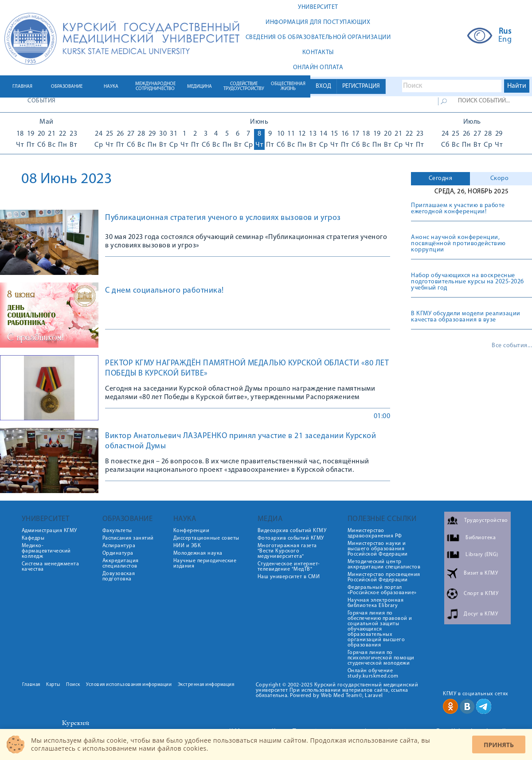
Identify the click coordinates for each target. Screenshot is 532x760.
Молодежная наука (198, 553)
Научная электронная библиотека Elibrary (376, 603)
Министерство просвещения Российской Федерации (384, 577)
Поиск (73, 685)
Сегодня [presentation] (441, 178)
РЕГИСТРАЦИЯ (361, 86)
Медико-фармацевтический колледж (46, 551)
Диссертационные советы (206, 538)
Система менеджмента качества (51, 567)
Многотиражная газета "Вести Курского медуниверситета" (287, 551)
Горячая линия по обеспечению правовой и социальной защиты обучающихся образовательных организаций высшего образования (380, 629)
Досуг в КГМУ (481, 614)
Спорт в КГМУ (481, 594)
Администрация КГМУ (49, 531)
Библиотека (481, 538)
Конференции (192, 531)
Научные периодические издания (205, 564)
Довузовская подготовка (119, 576)
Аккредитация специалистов (121, 564)
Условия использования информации (129, 685)
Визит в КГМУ (481, 573)
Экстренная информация (206, 685)
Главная (31, 685)
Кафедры (33, 538)
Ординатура (118, 553)
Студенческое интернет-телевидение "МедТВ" (289, 567)
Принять (499, 745)
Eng (505, 40)
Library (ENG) (482, 555)
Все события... (512, 346)
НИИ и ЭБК (187, 546)
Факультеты (117, 531)
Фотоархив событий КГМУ (291, 538)
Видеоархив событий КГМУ (292, 531)
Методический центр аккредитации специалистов (384, 564)
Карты (53, 685)
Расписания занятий (128, 538)
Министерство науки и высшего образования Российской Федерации (378, 549)
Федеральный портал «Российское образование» (382, 590)
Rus (505, 32)
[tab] (440, 179)
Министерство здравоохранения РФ (375, 533)
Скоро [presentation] (500, 178)
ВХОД (323, 86)
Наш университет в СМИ (289, 577)
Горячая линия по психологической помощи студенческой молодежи (381, 658)
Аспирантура (119, 546)
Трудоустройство (486, 521)
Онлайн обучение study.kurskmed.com (373, 674)
